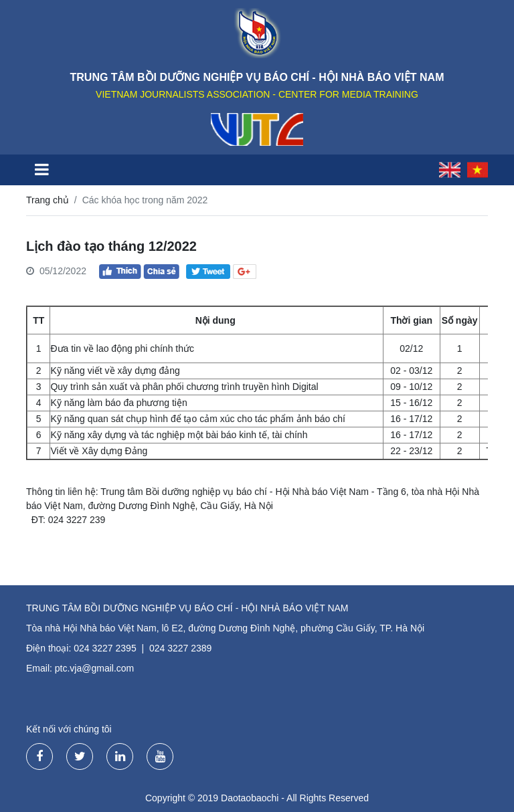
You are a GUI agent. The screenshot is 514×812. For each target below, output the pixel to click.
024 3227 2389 (180, 648)
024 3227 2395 (105, 648)
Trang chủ (48, 200)
